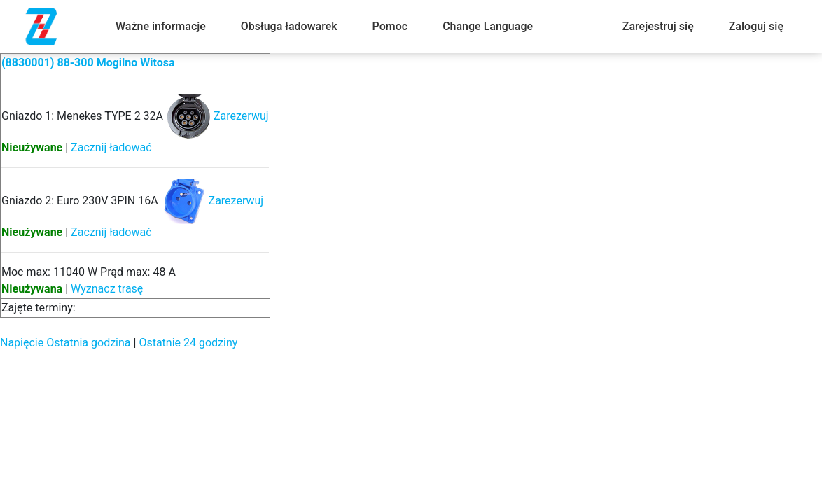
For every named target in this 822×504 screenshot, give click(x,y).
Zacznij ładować (111, 147)
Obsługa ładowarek (289, 26)
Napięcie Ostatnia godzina (65, 343)
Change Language (488, 26)
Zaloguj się (756, 26)
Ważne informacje (161, 26)
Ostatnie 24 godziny (188, 343)
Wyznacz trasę (107, 289)
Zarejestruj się (658, 26)
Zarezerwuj (241, 116)
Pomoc (390, 26)
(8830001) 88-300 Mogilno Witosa (88, 63)
